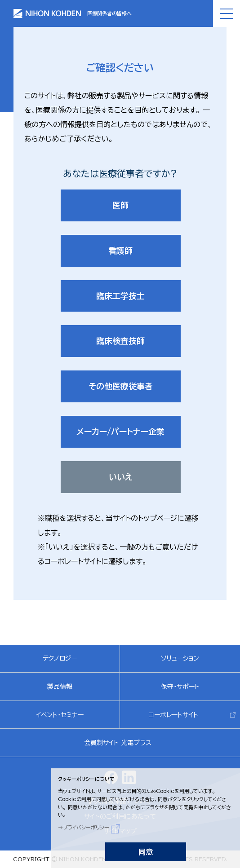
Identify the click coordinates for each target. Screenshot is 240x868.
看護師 (120, 251)
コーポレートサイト (173, 715)
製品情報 (60, 687)
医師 (120, 205)
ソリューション (180, 658)
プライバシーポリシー (86, 827)
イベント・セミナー (60, 715)
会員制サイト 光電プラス (118, 743)
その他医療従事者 (121, 386)
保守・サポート (180, 687)
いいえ (121, 477)
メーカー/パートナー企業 (120, 432)
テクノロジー (60, 658)
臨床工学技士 (120, 296)
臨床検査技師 (120, 341)
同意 (146, 852)
